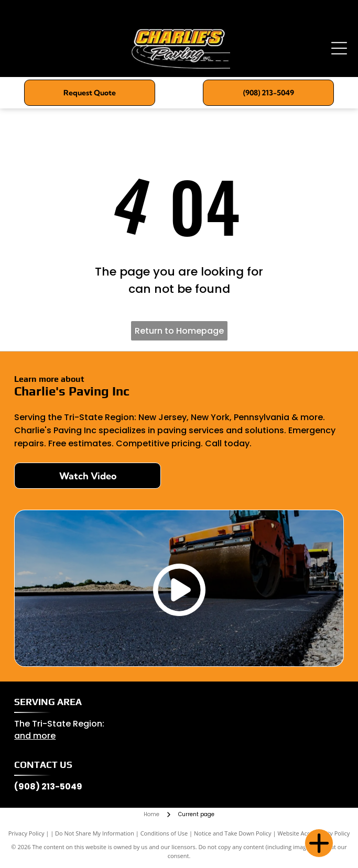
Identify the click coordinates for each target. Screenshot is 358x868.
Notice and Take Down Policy (233, 833)
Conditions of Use (164, 833)
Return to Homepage (179, 331)
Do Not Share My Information (95, 833)
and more (35, 736)
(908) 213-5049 (48, 787)
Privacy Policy (26, 833)
